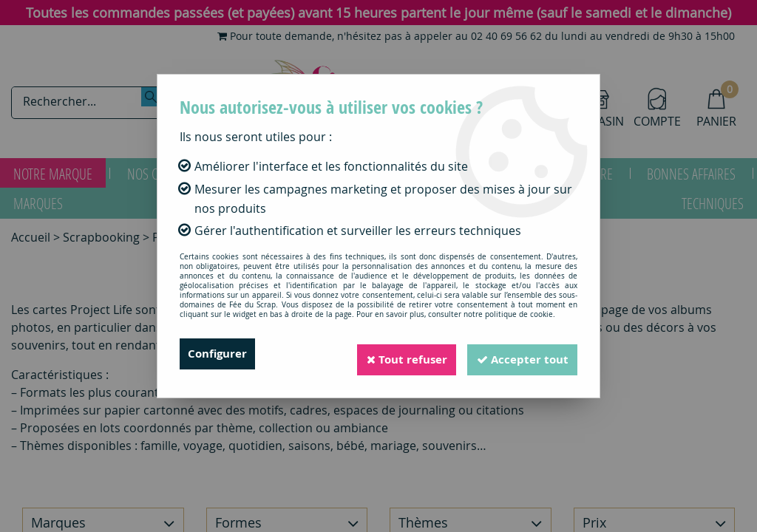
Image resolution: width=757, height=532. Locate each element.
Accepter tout (518, 354)
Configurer (219, 354)
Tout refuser (394, 354)
